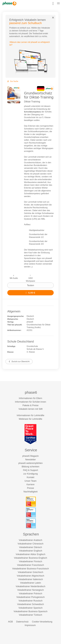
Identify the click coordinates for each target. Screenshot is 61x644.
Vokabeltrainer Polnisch (30, 594)
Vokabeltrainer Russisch (30, 601)
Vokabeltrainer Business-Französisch (30, 569)
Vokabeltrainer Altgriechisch (30, 576)
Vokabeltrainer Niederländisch (30, 586)
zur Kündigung (30, 474)
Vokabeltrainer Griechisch (30, 572)
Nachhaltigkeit (30, 492)
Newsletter (30, 460)
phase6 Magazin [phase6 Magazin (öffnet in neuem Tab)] (30, 456)
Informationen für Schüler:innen (30, 402)
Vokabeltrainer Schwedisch (30, 604)
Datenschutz (22, 622)
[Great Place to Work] (30, 434)
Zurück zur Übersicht (19, 361)
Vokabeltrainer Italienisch (30, 579)
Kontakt (30, 477)
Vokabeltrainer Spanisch (30, 608)
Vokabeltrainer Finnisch (30, 561)
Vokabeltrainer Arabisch (30, 540)
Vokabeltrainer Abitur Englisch (30, 554)
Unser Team (31, 481)
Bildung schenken (30, 467)
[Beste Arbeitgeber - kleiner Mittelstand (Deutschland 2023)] (31, 523)
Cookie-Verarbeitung (42, 622)
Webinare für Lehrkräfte (31, 419)
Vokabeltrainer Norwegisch (30, 590)
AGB (10, 622)
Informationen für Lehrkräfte (30, 415)
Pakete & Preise (30, 405)
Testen (31, 285)
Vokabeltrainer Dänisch (30, 547)
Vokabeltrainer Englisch (30, 551)
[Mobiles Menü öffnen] (58, 4)
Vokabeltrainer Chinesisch (30, 544)
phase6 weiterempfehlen (30, 463)
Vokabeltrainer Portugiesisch (30, 597)
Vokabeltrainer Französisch (30, 565)
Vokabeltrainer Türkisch (30, 615)
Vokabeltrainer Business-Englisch (30, 558)
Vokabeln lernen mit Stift (30, 409)
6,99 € (31, 293)
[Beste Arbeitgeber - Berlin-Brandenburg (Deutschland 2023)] (31, 502)
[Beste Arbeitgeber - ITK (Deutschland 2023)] (31, 512)
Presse (30, 488)
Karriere (30, 484)
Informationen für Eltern (30, 398)
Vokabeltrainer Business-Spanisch (30, 611)
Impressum (30, 625)
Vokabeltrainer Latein (30, 583)
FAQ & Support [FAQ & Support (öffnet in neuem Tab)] (30, 470)
